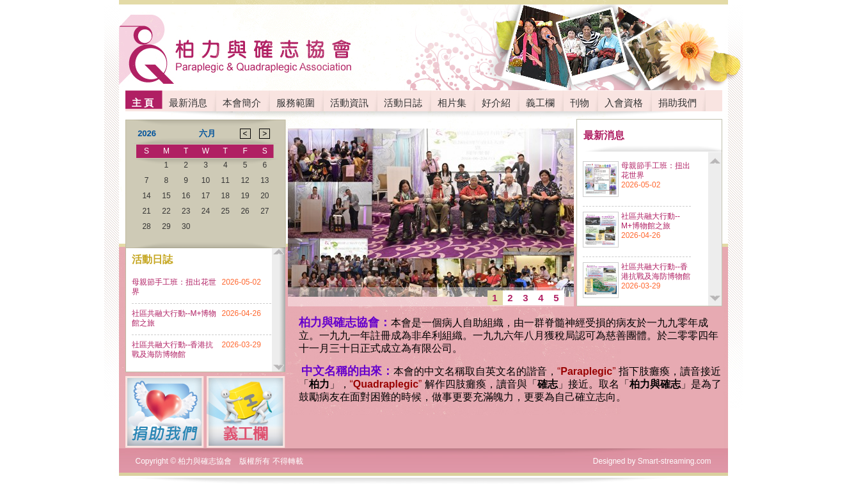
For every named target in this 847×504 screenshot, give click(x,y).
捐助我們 (677, 103)
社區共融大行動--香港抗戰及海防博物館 (173, 350)
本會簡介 (242, 103)
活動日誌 (403, 103)
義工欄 (540, 103)
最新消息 (188, 103)
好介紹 (496, 103)
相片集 (452, 103)
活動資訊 (349, 103)
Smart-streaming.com (675, 461)
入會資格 (624, 103)
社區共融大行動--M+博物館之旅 (651, 221)
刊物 (580, 103)
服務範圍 (296, 103)
